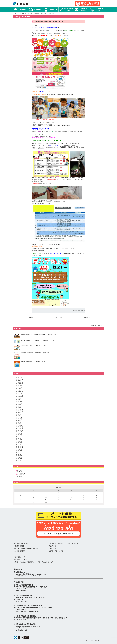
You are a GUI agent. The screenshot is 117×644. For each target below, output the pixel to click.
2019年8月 (19, 400)
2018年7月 (19, 416)
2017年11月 (19, 429)
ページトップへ (97, 325)
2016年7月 (19, 451)
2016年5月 (19, 454)
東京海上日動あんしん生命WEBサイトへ (27, 611)
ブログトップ (59, 318)
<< (15, 488)
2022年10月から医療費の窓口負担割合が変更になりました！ (33, 356)
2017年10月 (19, 430)
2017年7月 (19, 435)
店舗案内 (19, 477)
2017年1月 (19, 444)
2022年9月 (19, 385)
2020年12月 (19, 392)
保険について (20, 475)
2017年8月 (19, 433)
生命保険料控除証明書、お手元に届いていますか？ (30, 364)
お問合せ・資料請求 (56, 543)
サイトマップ (73, 543)
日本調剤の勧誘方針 (81, 10)
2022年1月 (19, 389)
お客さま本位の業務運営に (30, 549)
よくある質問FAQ (96, 10)
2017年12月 (19, 427)
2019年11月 (19, 395)
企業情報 (52, 546)
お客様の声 (20, 470)
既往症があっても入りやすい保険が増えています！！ (31, 348)
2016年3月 (19, 457)
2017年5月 (19, 438)
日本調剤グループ (20, 560)
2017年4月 (19, 440)
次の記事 (87, 318)
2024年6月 (19, 377)
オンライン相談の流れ (66, 10)
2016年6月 (19, 452)
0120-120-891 (21, 576)
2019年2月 (19, 406)
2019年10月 (19, 397)
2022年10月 (19, 384)
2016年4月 (19, 456)
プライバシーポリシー (57, 551)
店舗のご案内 (20, 9)
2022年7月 (19, 387)
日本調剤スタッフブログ (24, 14)
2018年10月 (19, 411)
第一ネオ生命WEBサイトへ (23, 601)
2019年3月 (19, 405)
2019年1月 (19, 408)
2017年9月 (19, 432)
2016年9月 (19, 449)
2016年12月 (19, 446)
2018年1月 (19, 425)
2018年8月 (19, 414)
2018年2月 (19, 424)
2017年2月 (19, 443)
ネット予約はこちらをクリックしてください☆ (44, 138)
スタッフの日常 (21, 473)
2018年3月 (19, 422)
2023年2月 (19, 381)
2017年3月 (19, 441)
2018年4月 (19, 421)
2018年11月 (19, 409)
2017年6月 (19, 436)
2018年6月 (19, 417)
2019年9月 (19, 398)
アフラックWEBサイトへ (22, 591)
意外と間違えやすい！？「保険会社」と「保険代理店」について (34, 341)
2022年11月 (19, 382)
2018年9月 (19, 413)
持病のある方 (50, 9)
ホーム (14, 14)
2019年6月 (19, 403)
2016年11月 (19, 448)
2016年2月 (19, 459)
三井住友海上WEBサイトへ (23, 630)
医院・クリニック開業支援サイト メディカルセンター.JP (33, 562)
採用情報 (52, 549)
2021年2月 (19, 390)
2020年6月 (19, 393)
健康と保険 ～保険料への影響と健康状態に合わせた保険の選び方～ (35, 336)
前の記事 (30, 318)
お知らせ (83, 310)
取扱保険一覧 (35, 9)
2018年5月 (19, 419)
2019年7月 (19, 401)
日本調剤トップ (19, 557)
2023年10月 (19, 379)
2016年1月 (19, 460)
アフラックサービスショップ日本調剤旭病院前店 (44, 27)
